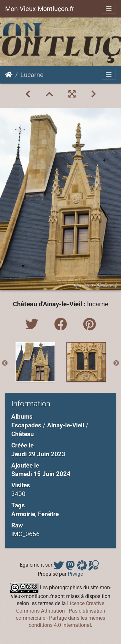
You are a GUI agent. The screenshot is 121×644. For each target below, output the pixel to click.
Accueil (9, 75)
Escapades (26, 425)
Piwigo (76, 574)
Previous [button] (5, 363)
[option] (35, 362)
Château (23, 434)
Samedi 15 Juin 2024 (41, 474)
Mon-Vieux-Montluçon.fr (40, 9)
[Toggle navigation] (109, 9)
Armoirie (23, 514)
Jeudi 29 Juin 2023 (38, 454)
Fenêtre (48, 514)
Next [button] (116, 363)
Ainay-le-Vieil (66, 425)
